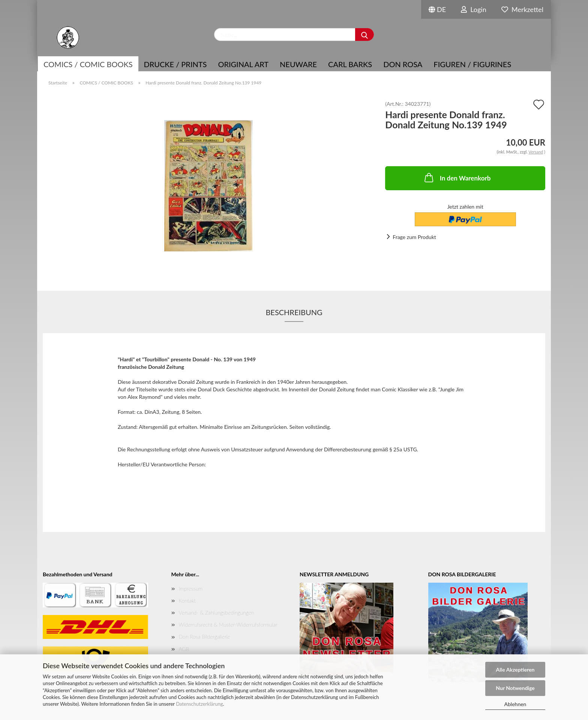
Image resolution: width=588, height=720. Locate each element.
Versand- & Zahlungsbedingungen (217, 613)
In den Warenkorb (457, 177)
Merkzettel (522, 9)
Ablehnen (515, 704)
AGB (184, 649)
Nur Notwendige (515, 688)
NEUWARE (298, 64)
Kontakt (187, 601)
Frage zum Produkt (414, 237)
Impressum (191, 588)
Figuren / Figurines (472, 64)
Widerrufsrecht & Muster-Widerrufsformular (228, 625)
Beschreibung (294, 312)
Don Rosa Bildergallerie (205, 637)
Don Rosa (403, 64)
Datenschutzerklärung (199, 704)
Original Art (243, 64)
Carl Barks (350, 64)
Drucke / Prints (175, 64)
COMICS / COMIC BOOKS (88, 64)
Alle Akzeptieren (515, 670)
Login (474, 9)
